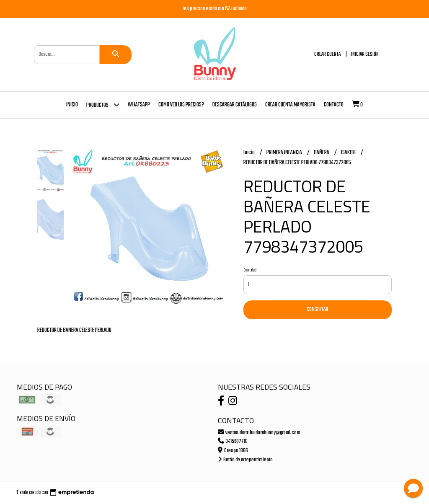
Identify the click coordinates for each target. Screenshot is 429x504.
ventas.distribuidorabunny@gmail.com (259, 433)
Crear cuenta (327, 54)
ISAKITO (349, 153)
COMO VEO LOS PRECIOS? (181, 105)
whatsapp (139, 105)
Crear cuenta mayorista (290, 105)
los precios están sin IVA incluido (215, 9)
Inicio (72, 105)
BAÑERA (322, 153)
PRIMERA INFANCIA (285, 153)
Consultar (318, 310)
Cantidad (250, 270)
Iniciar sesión (365, 54)
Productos (103, 105)
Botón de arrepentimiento (245, 460)
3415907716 (233, 441)
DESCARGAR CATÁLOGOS (235, 105)
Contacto (334, 105)
